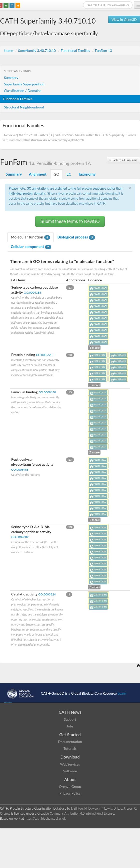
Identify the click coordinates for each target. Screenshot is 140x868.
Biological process (76, 237)
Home (9, 50)
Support (70, 719)
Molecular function (30, 237)
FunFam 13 (103, 50)
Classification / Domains (23, 91)
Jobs (70, 726)
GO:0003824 (47, 594)
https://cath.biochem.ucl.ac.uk (45, 819)
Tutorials (70, 748)
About (70, 779)
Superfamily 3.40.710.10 (37, 50)
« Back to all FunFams (123, 160)
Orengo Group (70, 786)
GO (56, 174)
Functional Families (76, 50)
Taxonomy (87, 174)
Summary (11, 78)
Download (70, 757)
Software (70, 771)
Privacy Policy (70, 793)
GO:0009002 (20, 537)
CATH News (70, 712)
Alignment (38, 174)
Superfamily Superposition (24, 84)
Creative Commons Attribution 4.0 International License (76, 814)
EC (69, 174)
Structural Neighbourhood (24, 107)
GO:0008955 (20, 470)
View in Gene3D (124, 19)
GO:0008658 (47, 392)
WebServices (70, 764)
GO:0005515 (45, 355)
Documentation (70, 742)
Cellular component (31, 247)
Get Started (70, 735)
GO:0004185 (32, 292)
